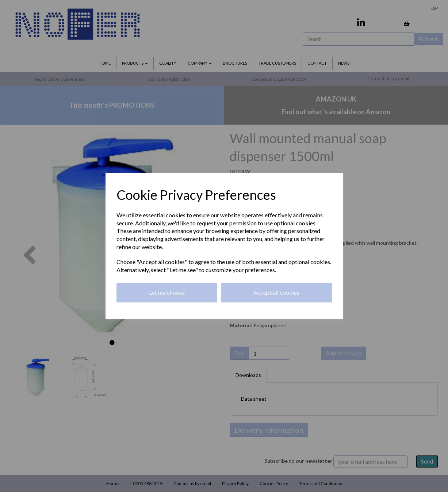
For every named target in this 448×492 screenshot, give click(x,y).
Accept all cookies (276, 292)
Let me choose (167, 292)
